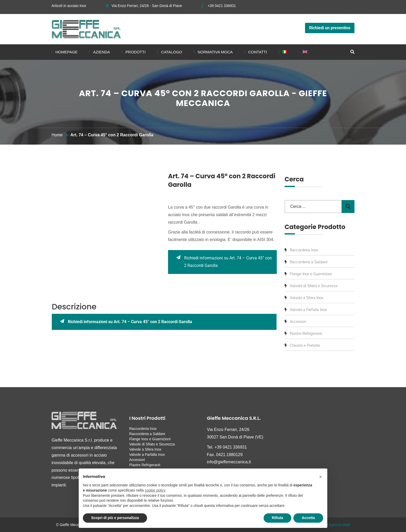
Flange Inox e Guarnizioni (311, 274)
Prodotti (136, 52)
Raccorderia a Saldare (309, 262)
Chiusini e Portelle (305, 345)
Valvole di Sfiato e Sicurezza (314, 286)
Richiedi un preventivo (330, 28)
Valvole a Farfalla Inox (308, 310)
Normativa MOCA (215, 52)
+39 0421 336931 (219, 6)
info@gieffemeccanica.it (229, 462)
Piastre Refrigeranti (306, 334)
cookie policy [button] (155, 490)
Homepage (67, 52)
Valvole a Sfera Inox (306, 298)
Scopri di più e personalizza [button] (115, 518)
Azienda (102, 52)
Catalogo (172, 52)
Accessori (298, 322)
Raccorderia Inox (304, 250)
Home (57, 135)
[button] (321, 477)
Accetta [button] (308, 518)
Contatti (258, 52)
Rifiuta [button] (278, 518)
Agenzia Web (339, 525)
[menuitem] (283, 52)
